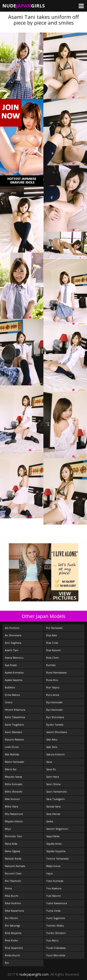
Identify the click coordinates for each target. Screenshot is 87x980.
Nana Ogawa (13, 851)
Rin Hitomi (11, 918)
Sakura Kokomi (55, 754)
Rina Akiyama (13, 933)
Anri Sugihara (13, 643)
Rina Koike (11, 940)
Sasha (50, 821)
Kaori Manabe (13, 732)
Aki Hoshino (12, 628)
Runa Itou (52, 680)
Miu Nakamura (14, 814)
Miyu (8, 829)
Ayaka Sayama (14, 680)
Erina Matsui (12, 695)
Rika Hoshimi (13, 903)
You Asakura (54, 888)
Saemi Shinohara (57, 732)
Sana (49, 762)
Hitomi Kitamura (15, 710)
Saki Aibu (52, 739)
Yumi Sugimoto (56, 918)
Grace (9, 702)
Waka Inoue (53, 866)
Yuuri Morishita (56, 955)
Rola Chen (52, 658)
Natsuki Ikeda (13, 858)
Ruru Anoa (53, 695)
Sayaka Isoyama (56, 851)
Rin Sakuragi (12, 925)
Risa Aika (52, 635)
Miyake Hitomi (14, 821)
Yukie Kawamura (57, 903)
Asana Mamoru (14, 658)
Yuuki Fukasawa (56, 948)
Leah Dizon (12, 747)
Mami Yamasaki (14, 762)
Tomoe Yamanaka (57, 858)
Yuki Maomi (53, 896)
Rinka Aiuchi (12, 955)
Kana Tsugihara (14, 725)
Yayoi (50, 873)
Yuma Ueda (53, 911)
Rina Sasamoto (14, 948)
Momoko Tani (13, 836)
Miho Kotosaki (14, 784)
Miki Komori (12, 799)
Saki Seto (52, 747)
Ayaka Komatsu (14, 672)
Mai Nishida (12, 754)
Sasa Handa (53, 814)
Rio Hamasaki (54, 628)
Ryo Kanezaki (54, 710)
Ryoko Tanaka (55, 725)
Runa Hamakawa (56, 672)
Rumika (51, 665)
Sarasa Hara (53, 806)
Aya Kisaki (11, 665)
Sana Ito (51, 769)
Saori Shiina (53, 784)
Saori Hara (53, 777)
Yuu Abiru (52, 940)
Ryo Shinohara (55, 717)
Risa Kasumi (53, 650)
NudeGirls (24, 6)
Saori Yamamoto (56, 792)
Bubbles (10, 687)
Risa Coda (52, 643)
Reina (8, 888)
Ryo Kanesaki (54, 702)
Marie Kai (11, 769)
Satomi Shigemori (57, 829)
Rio (7, 963)
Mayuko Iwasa (13, 777)
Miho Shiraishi (14, 792)
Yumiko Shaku (55, 925)
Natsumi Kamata (15, 866)
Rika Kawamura (14, 911)
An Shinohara (13, 635)
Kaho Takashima (15, 717)
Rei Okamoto (13, 881)
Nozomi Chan (13, 873)
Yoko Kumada (55, 881)
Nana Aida (11, 844)
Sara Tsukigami (55, 799)
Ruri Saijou (53, 687)
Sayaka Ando (54, 844)
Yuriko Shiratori (56, 933)
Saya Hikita (53, 836)
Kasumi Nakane (14, 739)
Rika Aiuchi (12, 896)
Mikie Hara (11, 806)
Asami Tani (12, 650)
